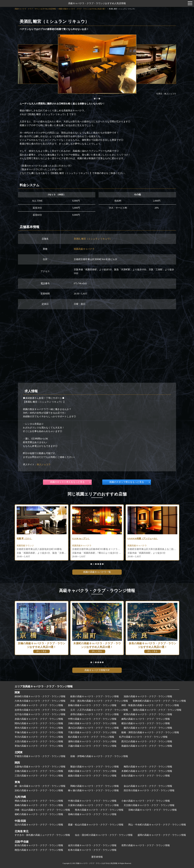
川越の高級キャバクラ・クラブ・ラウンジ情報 (92, 746)
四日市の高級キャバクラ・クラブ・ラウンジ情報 (149, 790)
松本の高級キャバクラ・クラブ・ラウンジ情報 (92, 850)
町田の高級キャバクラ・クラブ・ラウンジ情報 (148, 714)
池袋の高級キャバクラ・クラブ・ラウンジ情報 (148, 696)
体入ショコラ (44, 464)
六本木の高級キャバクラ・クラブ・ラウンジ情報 (40, 701)
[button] (95, 99)
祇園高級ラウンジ (26, 546)
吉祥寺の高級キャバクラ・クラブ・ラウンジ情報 (40, 710)
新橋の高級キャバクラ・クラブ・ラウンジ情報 (92, 705)
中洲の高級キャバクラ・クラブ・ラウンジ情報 (92, 801)
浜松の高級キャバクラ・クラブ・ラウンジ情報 (39, 790)
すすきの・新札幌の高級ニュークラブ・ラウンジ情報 (42, 835)
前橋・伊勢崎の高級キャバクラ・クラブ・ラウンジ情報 (99, 756)
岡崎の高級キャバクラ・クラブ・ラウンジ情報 (95, 786)
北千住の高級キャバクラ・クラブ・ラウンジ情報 (40, 714)
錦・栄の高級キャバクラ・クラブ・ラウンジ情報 (40, 786)
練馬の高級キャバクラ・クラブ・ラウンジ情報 (146, 719)
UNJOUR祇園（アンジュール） (144, 538)
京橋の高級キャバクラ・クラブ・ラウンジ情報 (39, 771)
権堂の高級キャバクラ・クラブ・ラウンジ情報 (39, 850)
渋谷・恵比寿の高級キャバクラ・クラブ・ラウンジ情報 (99, 701)
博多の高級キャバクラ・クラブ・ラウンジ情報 (39, 801)
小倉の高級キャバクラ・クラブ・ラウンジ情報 (146, 801)
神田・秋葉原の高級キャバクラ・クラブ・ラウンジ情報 (150, 705)
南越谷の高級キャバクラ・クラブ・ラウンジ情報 (147, 746)
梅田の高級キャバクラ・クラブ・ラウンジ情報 (148, 767)
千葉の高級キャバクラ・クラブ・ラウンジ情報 (92, 732)
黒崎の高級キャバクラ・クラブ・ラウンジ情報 (39, 805)
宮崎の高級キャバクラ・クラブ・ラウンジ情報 (152, 810)
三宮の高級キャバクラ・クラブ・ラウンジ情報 (39, 776)
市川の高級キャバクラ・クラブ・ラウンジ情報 (39, 737)
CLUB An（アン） (82, 538)
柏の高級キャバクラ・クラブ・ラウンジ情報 (91, 737)
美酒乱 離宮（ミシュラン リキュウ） (93, 239)
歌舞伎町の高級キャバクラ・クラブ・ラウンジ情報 (159, 701)
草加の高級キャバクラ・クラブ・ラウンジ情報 (39, 746)
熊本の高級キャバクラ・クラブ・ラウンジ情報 (99, 810)
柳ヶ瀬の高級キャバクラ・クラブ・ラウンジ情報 (93, 790)
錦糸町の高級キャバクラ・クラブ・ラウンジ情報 (40, 696)
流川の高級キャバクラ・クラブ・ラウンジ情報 (39, 825)
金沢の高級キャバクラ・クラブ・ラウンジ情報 (92, 845)
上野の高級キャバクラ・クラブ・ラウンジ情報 (39, 705)
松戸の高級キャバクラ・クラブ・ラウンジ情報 (143, 737)
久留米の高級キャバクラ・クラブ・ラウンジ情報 (93, 805)
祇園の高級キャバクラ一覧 (97, 572)
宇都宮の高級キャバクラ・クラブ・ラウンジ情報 (40, 756)
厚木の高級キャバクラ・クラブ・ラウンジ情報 (39, 728)
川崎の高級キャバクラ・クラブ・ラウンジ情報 (92, 723)
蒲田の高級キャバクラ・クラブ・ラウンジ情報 (157, 710)
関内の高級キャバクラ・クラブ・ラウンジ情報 (39, 723)
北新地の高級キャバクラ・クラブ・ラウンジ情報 (40, 767)
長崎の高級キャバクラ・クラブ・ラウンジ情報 (92, 814)
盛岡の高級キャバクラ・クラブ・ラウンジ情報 (162, 835)
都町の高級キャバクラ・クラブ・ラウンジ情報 (39, 814)
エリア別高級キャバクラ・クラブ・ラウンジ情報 (44, 686)
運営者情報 (97, 857)
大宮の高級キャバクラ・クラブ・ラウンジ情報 (39, 741)
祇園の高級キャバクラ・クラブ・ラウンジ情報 (92, 771)
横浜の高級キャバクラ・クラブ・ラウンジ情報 (146, 723)
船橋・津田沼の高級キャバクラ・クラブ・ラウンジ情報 (150, 732)
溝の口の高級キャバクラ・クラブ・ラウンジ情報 (93, 728)
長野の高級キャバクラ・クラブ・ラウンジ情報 (146, 845)
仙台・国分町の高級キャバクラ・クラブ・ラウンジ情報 (104, 835)
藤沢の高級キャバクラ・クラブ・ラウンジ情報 (148, 728)
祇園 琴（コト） (25, 538)
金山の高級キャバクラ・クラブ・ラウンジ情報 (148, 786)
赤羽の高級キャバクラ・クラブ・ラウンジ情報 (95, 714)
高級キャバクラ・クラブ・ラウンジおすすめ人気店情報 (97, 3)
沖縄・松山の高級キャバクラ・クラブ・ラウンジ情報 (42, 810)
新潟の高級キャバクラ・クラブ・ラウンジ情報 (39, 845)
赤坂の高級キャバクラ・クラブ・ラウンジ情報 (39, 719)
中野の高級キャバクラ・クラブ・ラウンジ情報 (92, 719)
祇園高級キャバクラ (84, 249)
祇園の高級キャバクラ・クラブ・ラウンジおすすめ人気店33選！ (82, 9)
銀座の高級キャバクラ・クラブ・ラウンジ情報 (95, 696)
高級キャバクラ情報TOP (97, 670)
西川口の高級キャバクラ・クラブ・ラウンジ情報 (147, 741)
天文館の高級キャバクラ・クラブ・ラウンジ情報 (149, 805)
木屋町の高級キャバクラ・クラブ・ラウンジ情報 (147, 771)
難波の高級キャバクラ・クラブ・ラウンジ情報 (95, 767)
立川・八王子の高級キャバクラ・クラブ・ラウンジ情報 (99, 710)
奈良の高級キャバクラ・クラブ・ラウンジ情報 (146, 776)
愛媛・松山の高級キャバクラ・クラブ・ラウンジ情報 (96, 825)
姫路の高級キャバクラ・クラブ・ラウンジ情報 (92, 776)
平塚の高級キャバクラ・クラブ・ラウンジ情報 (39, 732)
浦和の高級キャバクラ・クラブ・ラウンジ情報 (92, 741)
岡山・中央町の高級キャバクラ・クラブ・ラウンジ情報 (157, 825)
